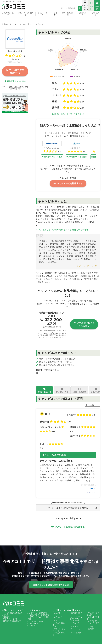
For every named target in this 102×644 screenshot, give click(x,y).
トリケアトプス (94, 620)
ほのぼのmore (94, 626)
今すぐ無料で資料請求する (15, 71)
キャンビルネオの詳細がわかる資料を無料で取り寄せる (62, 227)
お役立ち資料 (83, 14)
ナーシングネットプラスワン (76, 615)
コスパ (50, 50)
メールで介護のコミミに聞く (84, 321)
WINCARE (75, 618)
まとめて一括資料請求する (68, 184)
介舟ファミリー (94, 618)
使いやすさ (75, 69)
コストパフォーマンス (50, 424)
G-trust (57, 618)
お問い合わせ (96, 14)
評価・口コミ (44, 389)
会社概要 (32, 623)
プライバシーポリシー (11, 616)
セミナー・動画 (43, 14)
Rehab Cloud (77, 624)
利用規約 (6, 614)
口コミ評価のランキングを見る (67, 114)
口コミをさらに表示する (66, 515)
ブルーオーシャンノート (59, 627)
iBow (56, 624)
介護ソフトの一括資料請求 (39, 612)
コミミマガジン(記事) (36, 619)
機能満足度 (59, 69)
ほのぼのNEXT (77, 610)
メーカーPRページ (88, 263)
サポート (83, 50)
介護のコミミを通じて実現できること (51, 582)
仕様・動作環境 (79, 389)
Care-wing (76, 626)
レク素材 (55, 14)
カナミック (58, 614)
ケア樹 (91, 624)
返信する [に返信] (90, 489)
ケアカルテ (75, 620)
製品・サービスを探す (26, 14)
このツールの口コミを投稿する (70, 524)
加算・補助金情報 (68, 14)
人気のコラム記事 (8, 14)
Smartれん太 (76, 630)
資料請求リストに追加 (16, 81)
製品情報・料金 (62, 389)
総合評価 (68, 39)
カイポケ (57, 610)
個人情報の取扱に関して (12, 618)
